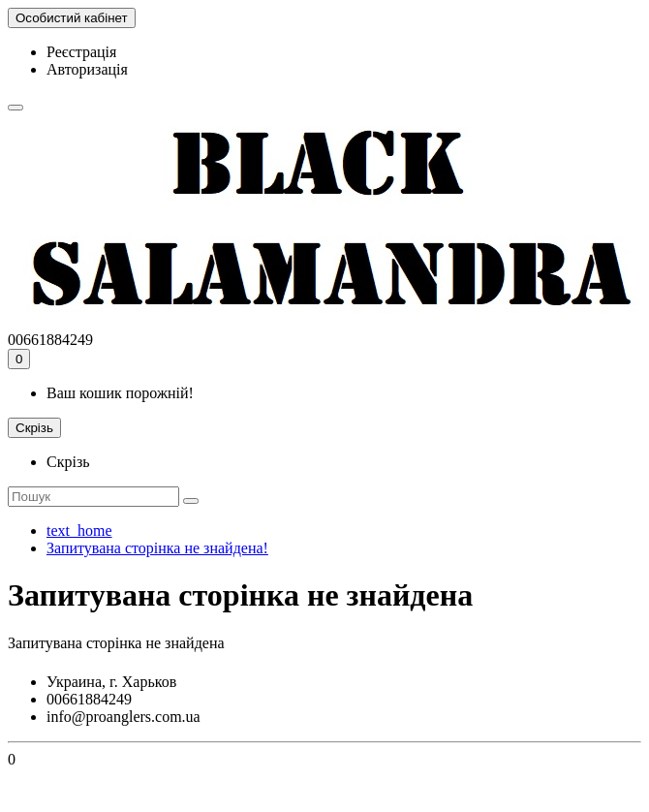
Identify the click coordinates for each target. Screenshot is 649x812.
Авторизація (87, 69)
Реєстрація (81, 52)
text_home (79, 531)
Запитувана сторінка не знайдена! (157, 548)
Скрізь (68, 462)
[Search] (93, 497)
